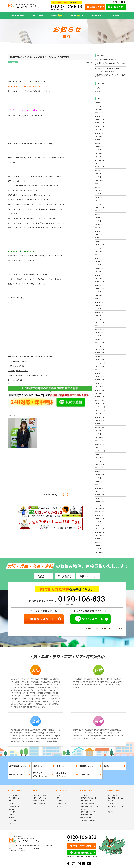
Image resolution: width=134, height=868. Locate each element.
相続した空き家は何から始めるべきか (106, 60)
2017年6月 (100, 464)
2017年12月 (100, 444)
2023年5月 (99, 224)
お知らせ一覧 (50, 494)
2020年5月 (100, 346)
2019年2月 (100, 397)
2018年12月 (100, 404)
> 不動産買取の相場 (85, 801)
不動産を (57, 15)
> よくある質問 (12, 812)
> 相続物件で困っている (39, 798)
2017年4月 (100, 471)
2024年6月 (99, 180)
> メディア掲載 (12, 820)
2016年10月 (100, 491)
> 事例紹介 (11, 809)
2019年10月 (100, 370)
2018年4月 (100, 431)
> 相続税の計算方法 (85, 817)
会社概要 (115, 15)
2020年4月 (100, 349)
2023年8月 (99, 214)
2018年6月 (100, 424)
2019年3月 (100, 393)
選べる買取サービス (19, 15)
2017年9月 (100, 454)
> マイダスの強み (13, 795)
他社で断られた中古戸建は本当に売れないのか (108, 68)
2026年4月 (99, 106)
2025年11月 (100, 123)
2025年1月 (99, 157)
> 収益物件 (110, 812)
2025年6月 (99, 140)
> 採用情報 (11, 817)
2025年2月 (99, 153)
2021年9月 (99, 292)
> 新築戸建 (110, 801)
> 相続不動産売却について (87, 812)
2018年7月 (100, 420)
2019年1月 (100, 400)
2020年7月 (100, 339)
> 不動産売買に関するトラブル (89, 806)
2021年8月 (99, 295)
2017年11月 (100, 447)
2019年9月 (99, 373)
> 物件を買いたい (112, 795)
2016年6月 (100, 505)
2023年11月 (100, 204)
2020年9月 (99, 332)
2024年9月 (99, 170)
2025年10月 (100, 126)
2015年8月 (100, 539)
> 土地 (58, 809)
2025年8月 (99, 133)
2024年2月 (99, 194)
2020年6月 (100, 343)
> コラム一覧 (84, 795)
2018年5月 (100, 427)
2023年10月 (100, 207)
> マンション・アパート (63, 804)
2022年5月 (99, 265)
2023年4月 (99, 228)
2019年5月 (100, 387)
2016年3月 (100, 515)
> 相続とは (83, 809)
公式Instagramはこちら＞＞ (18, 371)
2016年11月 (100, 488)
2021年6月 (99, 302)
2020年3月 (100, 353)
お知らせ (98, 91)
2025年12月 (100, 119)
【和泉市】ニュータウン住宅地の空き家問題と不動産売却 (110, 64)
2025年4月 (99, 147)
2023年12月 (100, 201)
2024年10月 (100, 167)
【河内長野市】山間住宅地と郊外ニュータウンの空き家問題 (110, 76)
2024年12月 (100, 160)
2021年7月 (99, 299)
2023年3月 (99, 231)
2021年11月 (100, 285)
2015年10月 (100, 532)
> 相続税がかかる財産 (86, 815)
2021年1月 (99, 319)
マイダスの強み (38, 15)
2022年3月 (99, 272)
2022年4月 (99, 268)
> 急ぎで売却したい (38, 801)
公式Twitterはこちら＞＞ (17, 366)
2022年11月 (100, 245)
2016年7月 (100, 502)
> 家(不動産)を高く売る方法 (88, 798)
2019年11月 (100, 366)
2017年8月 (100, 458)
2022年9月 (99, 251)
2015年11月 (100, 529)
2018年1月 (100, 441)
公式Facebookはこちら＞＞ (18, 361)
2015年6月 (100, 546)
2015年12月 (100, 525)
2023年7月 (99, 217)
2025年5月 (99, 143)
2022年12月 (100, 241)
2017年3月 (100, 474)
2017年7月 (100, 461)
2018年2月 (100, 437)
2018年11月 (100, 407)
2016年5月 (100, 508)
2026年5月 (99, 103)
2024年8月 (99, 174)
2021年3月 (99, 312)
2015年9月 (100, 535)
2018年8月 (100, 417)
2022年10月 (100, 248)
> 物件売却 (11, 801)
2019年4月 (100, 390)
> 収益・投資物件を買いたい (115, 798)
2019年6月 (100, 383)
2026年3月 (99, 109)
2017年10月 (100, 451)
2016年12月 (100, 485)
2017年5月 (100, 468)
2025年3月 (99, 150)
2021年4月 (99, 309)
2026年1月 (99, 116)
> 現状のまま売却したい (39, 804)
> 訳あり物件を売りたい (39, 795)
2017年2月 (100, 478)
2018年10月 (100, 410)
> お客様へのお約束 (13, 806)
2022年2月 (99, 275)
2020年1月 (100, 360)
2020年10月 (100, 329)
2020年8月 (99, 336)
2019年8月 (100, 376)
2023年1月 (99, 238)
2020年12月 (100, 322)
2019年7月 (100, 380)
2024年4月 (99, 187)
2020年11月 (100, 326)
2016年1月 (100, 522)
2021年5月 (99, 305)
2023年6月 (99, 221)
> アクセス (11, 823)
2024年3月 (99, 190)
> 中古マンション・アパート (115, 806)
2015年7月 (100, 542)
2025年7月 (99, 136)
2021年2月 (99, 316)
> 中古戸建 (110, 804)
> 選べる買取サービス (14, 798)
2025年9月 (99, 130)
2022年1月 (99, 278)
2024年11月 (100, 163)
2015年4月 (99, 552)
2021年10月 (100, 289)
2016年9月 (100, 495)
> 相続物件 (11, 804)
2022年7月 (99, 258)
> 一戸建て (59, 801)
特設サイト (95, 15)
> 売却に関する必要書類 (87, 804)
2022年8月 (99, 255)
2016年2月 (100, 518)
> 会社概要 (11, 815)
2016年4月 (100, 512)
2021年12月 (100, 282)
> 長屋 (58, 798)
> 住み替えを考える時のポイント (89, 820)
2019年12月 (100, 363)
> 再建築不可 (59, 806)
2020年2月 (100, 356)
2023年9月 (99, 211)
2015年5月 (100, 549)
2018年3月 (100, 434)
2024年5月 (99, 184)
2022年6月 (99, 261)
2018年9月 (100, 414)
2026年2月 (99, 113)
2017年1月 (100, 481)
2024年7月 (99, 177)
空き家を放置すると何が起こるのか (105, 72)
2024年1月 (99, 197)
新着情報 (13, 62)
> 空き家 (58, 795)
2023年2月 (99, 234)
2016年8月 (100, 498)
